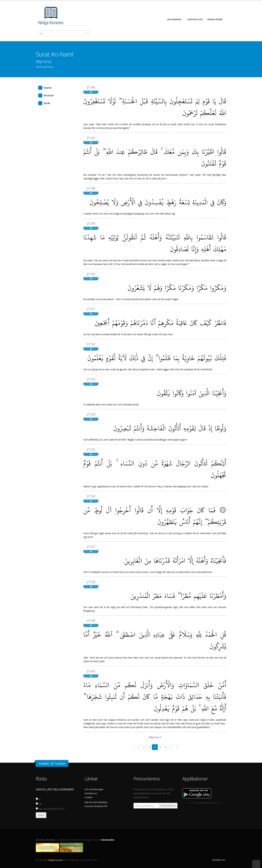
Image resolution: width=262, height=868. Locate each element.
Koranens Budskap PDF (96, 806)
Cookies (89, 797)
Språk (47, 103)
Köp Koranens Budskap (96, 802)
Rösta (41, 815)
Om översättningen (94, 789)
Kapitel (48, 88)
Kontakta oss (91, 793)
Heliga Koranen (56, 860)
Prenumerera (168, 806)
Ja (38, 799)
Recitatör (49, 95)
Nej (39, 804)
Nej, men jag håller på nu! (50, 809)
